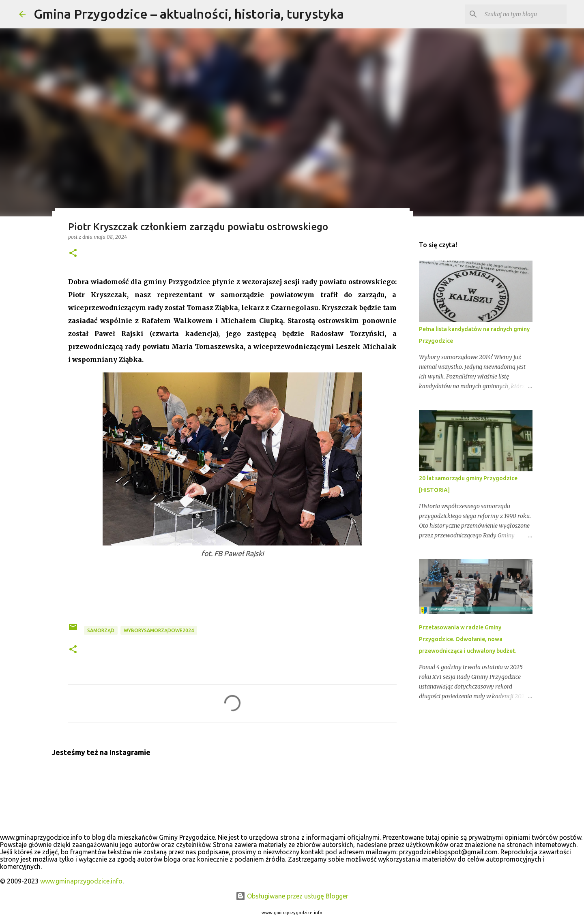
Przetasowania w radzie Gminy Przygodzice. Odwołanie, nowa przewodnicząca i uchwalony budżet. (468, 639)
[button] (73, 253)
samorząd (101, 630)
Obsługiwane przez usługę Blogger (292, 896)
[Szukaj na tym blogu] (524, 14)
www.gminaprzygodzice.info (81, 881)
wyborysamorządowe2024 (159, 630)
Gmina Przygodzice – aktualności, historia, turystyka (189, 14)
